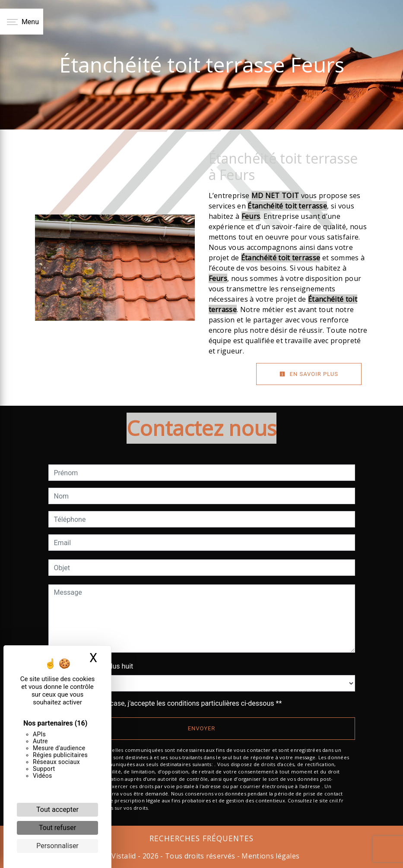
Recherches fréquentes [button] (201, 838)
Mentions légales (270, 856)
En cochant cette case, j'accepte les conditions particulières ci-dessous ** (170, 703)
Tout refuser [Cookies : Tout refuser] (57, 828)
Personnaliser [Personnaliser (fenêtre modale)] (57, 846)
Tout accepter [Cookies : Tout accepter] (57, 810)
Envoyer (202, 728)
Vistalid (124, 856)
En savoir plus (309, 374)
